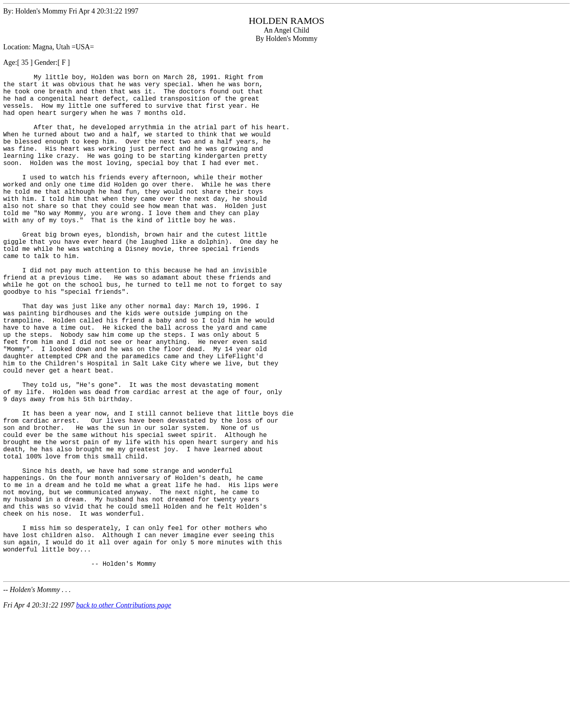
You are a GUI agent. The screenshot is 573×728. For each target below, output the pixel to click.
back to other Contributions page (124, 716)
